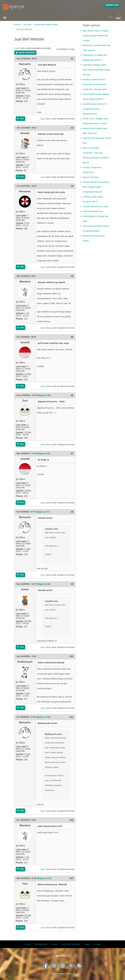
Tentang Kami (41, 944)
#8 (72, 512)
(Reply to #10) (43, 717)
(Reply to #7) (43, 512)
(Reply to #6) (43, 454)
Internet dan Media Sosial (46, 24)
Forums (17, 24)
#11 (71, 717)
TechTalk (27, 24)
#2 (72, 128)
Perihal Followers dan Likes (96, 206)
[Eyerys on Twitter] (71, 969)
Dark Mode (62, 956)
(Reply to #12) (44, 878)
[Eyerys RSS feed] (79, 969)
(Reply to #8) (43, 584)
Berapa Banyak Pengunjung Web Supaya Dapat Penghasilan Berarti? (96, 187)
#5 (72, 337)
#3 (72, 186)
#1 (72, 59)
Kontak (97, 944)
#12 (71, 820)
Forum (54, 944)
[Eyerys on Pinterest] (62, 969)
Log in (17, 48)
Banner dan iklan (91, 177)
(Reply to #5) (44, 395)
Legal (87, 944)
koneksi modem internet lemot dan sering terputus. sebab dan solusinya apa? (95, 84)
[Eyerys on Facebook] (46, 969)
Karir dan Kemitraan (71, 944)
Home (27, 944)
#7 (72, 454)
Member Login (112, 5)
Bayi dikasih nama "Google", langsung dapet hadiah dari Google (96, 36)
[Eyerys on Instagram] (54, 969)
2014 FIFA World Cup (93, 211)
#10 (71, 656)
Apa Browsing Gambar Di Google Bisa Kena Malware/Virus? (95, 109)
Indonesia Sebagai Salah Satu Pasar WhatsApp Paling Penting (96, 70)
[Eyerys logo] (13, 7)
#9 (72, 584)
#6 (72, 395)
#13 (71, 878)
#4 (72, 276)
